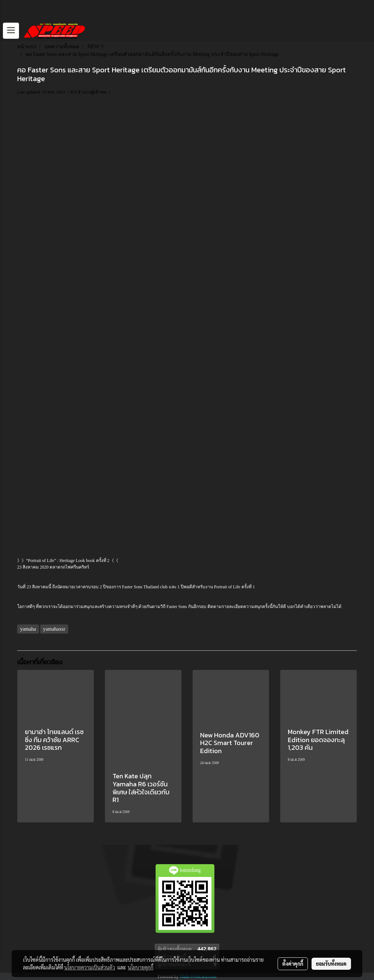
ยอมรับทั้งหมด (331, 964)
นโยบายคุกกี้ (141, 967)
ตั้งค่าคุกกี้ (293, 964)
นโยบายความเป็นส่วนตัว (90, 967)
